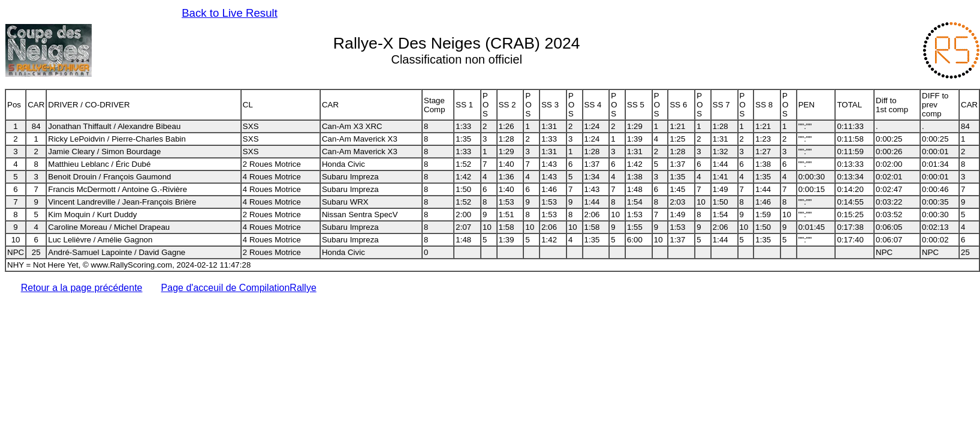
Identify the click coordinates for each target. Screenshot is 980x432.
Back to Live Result (230, 13)
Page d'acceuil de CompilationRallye (239, 288)
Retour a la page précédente (82, 288)
